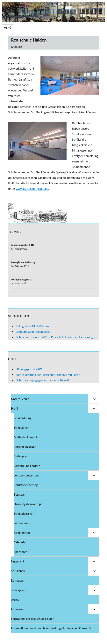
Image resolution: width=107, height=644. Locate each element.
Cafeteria (20, 542)
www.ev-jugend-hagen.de (32, 189)
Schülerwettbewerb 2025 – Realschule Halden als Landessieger (56, 337)
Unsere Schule (20, 399)
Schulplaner (21, 428)
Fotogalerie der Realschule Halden (33, 619)
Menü (7, 28)
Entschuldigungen (25, 447)
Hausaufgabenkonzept (28, 504)
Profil (14, 408)
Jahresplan (18, 590)
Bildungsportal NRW (29, 369)
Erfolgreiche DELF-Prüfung (33, 326)
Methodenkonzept (25, 437)
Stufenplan (21, 456)
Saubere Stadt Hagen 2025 (33, 332)
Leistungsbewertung (27, 475)
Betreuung (18, 581)
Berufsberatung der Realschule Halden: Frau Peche (48, 375)
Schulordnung (23, 418)
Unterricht (18, 561)
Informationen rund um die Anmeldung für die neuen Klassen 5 (51, 628)
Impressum (18, 609)
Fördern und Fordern (27, 466)
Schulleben (18, 571)
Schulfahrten (22, 533)
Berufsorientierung (26, 485)
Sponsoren (21, 552)
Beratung (20, 495)
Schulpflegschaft (24, 514)
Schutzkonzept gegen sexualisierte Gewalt (43, 380)
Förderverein (22, 523)
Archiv (15, 600)
